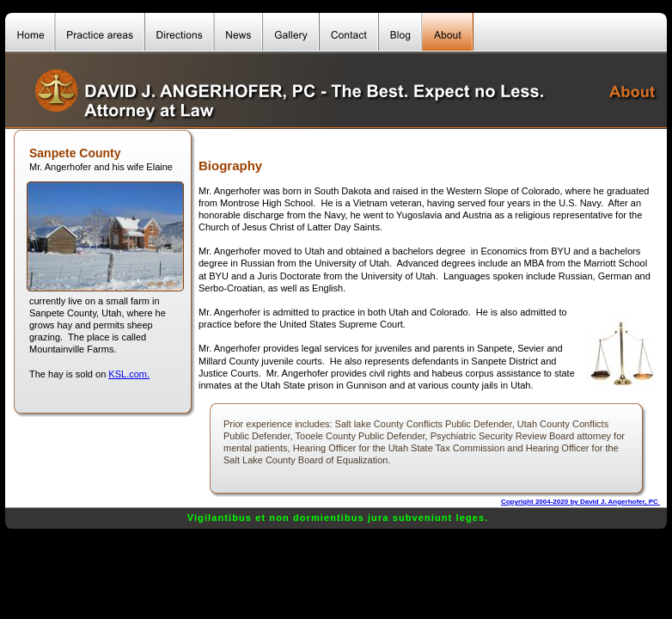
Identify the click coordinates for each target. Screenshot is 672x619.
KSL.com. (129, 374)
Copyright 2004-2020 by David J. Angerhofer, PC (580, 502)
